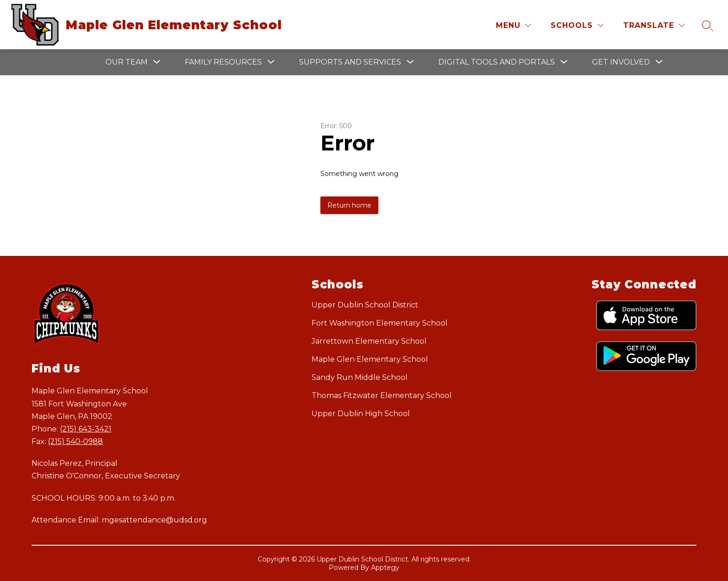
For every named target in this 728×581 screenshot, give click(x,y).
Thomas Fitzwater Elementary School (382, 395)
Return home (349, 205)
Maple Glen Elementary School (370, 359)
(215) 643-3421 (86, 429)
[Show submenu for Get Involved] (621, 62)
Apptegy (385, 568)
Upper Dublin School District (365, 305)
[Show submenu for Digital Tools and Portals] (497, 62)
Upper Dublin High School (361, 414)
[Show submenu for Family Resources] (223, 62)
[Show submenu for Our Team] (127, 62)
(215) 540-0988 (75, 441)
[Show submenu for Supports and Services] (350, 62)
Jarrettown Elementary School (369, 341)
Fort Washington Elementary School (380, 323)
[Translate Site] (654, 25)
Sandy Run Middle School (360, 377)
